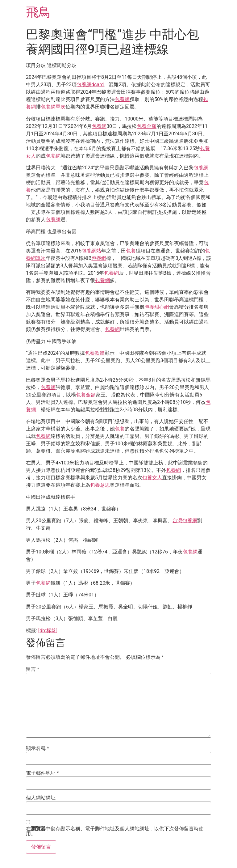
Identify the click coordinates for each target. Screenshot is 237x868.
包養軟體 (95, 353)
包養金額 (147, 126)
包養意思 (100, 485)
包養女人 (152, 478)
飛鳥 (38, 12)
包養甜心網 (157, 307)
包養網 (122, 99)
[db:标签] (48, 631)
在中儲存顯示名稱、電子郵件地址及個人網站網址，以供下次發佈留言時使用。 (115, 831)
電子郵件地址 (42, 773)
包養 (131, 251)
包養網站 (91, 251)
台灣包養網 (185, 521)
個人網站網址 (41, 798)
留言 (33, 669)
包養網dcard (90, 85)
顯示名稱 (37, 748)
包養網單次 (53, 107)
